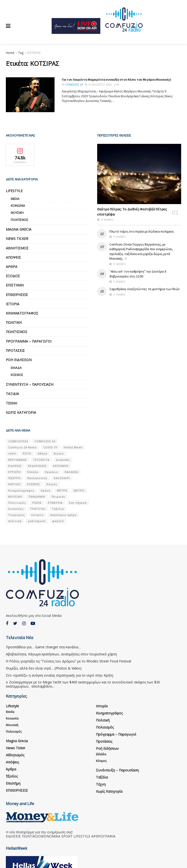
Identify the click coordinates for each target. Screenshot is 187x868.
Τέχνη (11, 403)
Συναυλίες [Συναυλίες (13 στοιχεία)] (16, 509)
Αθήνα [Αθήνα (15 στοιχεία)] (42, 453)
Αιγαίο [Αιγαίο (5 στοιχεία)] (59, 453)
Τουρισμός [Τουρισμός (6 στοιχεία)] (17, 515)
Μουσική (17, 213)
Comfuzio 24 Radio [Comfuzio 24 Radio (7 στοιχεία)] (23, 447)
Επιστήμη (15, 285)
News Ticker (17, 239)
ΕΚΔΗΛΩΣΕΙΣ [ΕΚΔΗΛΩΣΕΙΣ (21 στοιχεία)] (37, 466)
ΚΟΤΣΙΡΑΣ (34, 53)
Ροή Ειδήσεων (19, 360)
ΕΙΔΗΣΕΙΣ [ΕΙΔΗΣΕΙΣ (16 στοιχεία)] (15, 466)
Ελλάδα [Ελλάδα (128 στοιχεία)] (33, 472)
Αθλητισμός (17, 248)
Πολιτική (14, 322)
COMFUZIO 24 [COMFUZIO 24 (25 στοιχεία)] (45, 441)
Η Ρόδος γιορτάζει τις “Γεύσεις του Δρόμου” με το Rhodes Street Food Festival (68, 661)
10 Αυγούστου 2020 (98, 85)
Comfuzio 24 (74, 85)
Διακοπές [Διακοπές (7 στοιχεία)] (63, 460)
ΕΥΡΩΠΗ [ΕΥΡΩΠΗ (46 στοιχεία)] (14, 472)
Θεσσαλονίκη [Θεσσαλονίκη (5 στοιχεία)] (37, 478)
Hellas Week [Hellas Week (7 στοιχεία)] (73, 447)
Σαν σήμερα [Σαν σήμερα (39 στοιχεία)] (78, 503)
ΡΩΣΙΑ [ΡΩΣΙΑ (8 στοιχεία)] (37, 503)
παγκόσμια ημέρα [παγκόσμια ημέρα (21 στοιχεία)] (63, 515)
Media (15, 199)
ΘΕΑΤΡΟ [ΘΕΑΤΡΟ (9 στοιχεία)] (14, 478)
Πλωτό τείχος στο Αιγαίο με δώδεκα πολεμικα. (142, 231)
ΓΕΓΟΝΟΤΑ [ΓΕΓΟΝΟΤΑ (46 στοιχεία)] (41, 460)
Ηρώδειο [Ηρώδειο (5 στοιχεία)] (51, 472)
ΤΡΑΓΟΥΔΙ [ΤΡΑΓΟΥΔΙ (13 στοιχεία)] (38, 509)
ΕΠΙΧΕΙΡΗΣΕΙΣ (17, 295)
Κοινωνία (18, 206)
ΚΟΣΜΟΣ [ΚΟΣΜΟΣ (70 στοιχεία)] (33, 484)
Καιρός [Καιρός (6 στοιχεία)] (52, 484)
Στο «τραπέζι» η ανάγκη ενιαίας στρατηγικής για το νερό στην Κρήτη (60, 675)
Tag (21, 53)
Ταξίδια (12, 394)
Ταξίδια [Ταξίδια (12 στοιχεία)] (58, 509)
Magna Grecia (19, 229)
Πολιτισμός (19, 220)
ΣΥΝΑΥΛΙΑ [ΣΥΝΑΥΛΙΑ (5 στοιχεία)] (55, 503)
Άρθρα (12, 267)
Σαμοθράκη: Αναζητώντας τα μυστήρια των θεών (145, 289)
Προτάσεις (15, 350)
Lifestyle (14, 191)
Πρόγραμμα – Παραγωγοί (29, 341)
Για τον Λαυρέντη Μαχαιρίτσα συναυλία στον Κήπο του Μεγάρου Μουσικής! (117, 79)
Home (10, 53)
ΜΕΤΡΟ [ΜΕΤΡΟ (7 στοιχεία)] (79, 490)
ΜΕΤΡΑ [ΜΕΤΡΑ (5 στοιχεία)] (62, 490)
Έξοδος (13, 276)
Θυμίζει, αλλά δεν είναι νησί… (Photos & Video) (44, 668)
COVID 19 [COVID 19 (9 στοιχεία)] (50, 447)
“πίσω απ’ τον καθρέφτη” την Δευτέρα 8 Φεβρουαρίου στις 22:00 (138, 274)
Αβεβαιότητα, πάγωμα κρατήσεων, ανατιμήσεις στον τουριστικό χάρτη (61, 654)
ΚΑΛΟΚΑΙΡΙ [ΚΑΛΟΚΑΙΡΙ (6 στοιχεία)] (62, 478)
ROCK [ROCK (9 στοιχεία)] (27, 453)
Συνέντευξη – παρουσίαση (30, 384)
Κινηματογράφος (22, 313)
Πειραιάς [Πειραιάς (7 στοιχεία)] (58, 497)
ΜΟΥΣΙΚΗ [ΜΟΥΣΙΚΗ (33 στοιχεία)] (15, 497)
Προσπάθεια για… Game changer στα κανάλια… (43, 647)
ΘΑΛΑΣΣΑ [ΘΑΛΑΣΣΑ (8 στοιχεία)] (71, 472)
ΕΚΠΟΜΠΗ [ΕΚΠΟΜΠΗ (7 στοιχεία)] (61, 466)
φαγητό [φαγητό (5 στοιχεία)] (58, 521)
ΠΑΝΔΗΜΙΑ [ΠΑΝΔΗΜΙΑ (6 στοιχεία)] (37, 497)
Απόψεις (13, 257)
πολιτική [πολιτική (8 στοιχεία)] (15, 521)
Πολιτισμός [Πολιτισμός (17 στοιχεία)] (17, 503)
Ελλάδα (16, 368)
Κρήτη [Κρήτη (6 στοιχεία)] (46, 490)
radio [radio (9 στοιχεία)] (12, 453)
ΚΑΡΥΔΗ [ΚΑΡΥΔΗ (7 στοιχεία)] (14, 484)
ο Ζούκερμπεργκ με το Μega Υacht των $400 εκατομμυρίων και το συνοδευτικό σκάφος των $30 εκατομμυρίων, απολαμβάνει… (83, 684)
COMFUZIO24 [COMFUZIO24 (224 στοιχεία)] (18, 441)
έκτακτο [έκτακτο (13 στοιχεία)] (37, 515)
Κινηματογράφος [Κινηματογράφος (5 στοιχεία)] (21, 490)
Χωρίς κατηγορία (21, 412)
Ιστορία (13, 304)
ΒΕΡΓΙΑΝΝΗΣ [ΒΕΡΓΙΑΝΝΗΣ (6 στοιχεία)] (18, 460)
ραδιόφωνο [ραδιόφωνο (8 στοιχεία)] (37, 521)
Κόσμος (17, 375)
